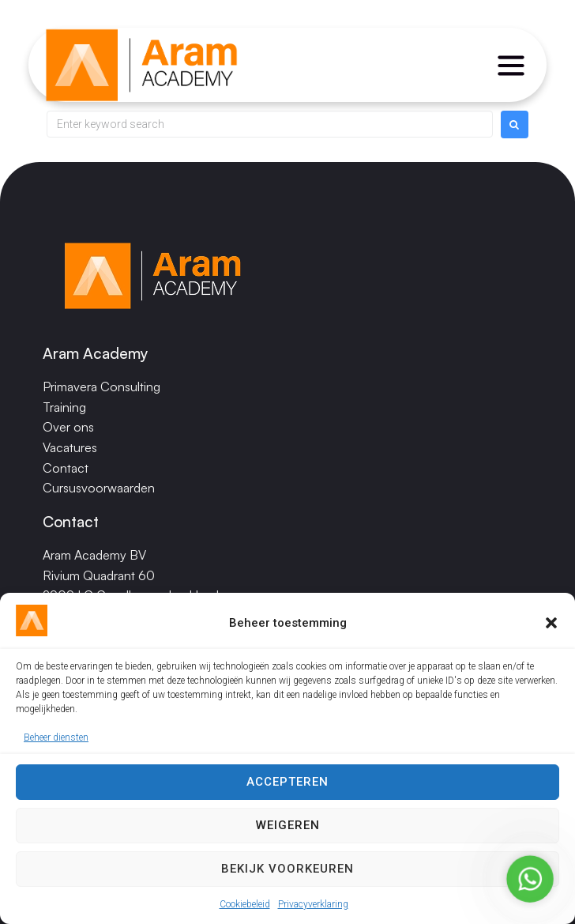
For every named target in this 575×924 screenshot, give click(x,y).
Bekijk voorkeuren (287, 869)
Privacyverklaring (313, 904)
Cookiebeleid (245, 904)
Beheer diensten (56, 737)
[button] (551, 623)
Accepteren (287, 782)
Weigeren (288, 825)
